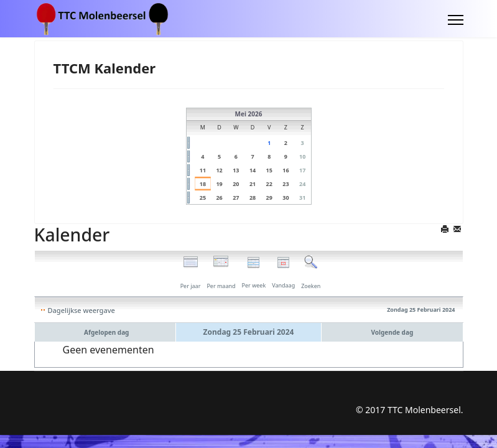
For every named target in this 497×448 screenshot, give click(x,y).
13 (236, 170)
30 (286, 198)
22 (269, 184)
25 (203, 198)
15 (269, 170)
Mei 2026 (249, 114)
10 (302, 156)
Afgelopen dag (106, 332)
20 (236, 184)
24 (302, 184)
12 (219, 170)
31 (302, 198)
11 (203, 170)
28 (253, 198)
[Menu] (456, 20)
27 (236, 198)
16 (286, 170)
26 (219, 198)
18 (203, 184)
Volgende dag (392, 332)
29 (269, 198)
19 (219, 184)
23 (286, 184)
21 (253, 184)
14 (253, 170)
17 (302, 170)
